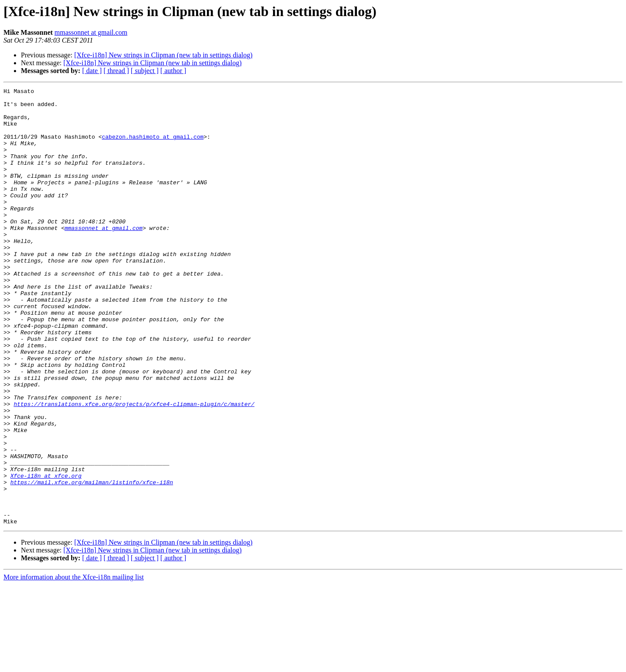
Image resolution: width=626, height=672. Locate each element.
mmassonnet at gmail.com (91, 32)
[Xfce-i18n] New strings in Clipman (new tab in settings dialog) (163, 55)
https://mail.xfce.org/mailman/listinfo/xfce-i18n (92, 562)
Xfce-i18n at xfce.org (46, 554)
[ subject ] (145, 71)
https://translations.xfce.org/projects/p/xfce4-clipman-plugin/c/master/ (134, 468)
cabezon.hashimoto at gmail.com (153, 147)
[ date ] (92, 71)
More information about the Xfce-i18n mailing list (74, 664)
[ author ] (173, 71)
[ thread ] (116, 71)
